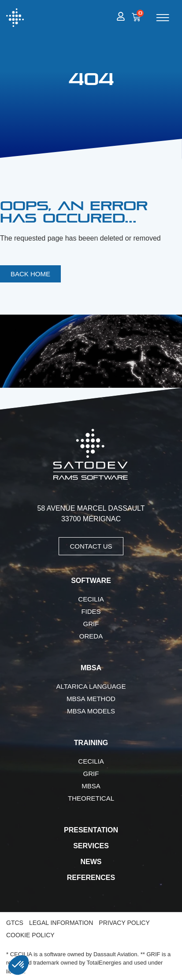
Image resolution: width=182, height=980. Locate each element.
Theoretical (91, 798)
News (91, 862)
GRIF (91, 624)
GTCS (15, 923)
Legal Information (61, 923)
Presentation (91, 830)
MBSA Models (91, 711)
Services (91, 846)
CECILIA (91, 599)
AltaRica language (91, 686)
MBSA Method (91, 699)
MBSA (91, 786)
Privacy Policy (124, 923)
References (91, 878)
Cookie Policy (30, 935)
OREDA (91, 636)
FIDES (91, 611)
